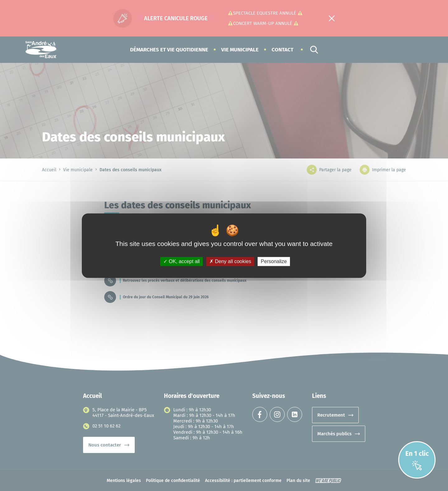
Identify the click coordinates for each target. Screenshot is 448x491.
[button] (169, 50)
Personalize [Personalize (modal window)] (274, 261)
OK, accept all (182, 261)
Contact (282, 50)
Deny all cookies (230, 261)
